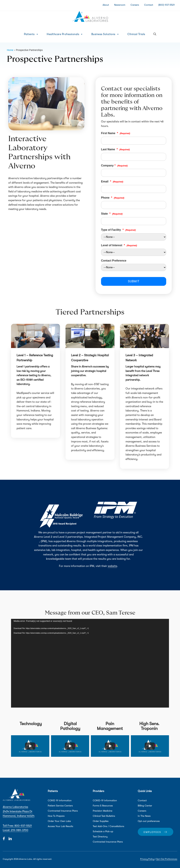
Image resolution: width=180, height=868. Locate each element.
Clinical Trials (136, 34)
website (112, 566)
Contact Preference (114, 261)
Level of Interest (119, 245)
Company (114, 166)
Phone (113, 198)
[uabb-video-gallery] (30, 746)
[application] (90, 663)
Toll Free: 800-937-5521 (17, 826)
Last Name (115, 149)
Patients (31, 34)
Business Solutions (105, 34)
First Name (116, 133)
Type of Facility (118, 230)
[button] (155, 34)
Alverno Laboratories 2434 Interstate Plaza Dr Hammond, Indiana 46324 (19, 811)
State (112, 214)
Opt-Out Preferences (167, 859)
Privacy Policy (147, 859)
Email (112, 181)
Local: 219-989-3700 (16, 830)
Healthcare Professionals (65, 34)
